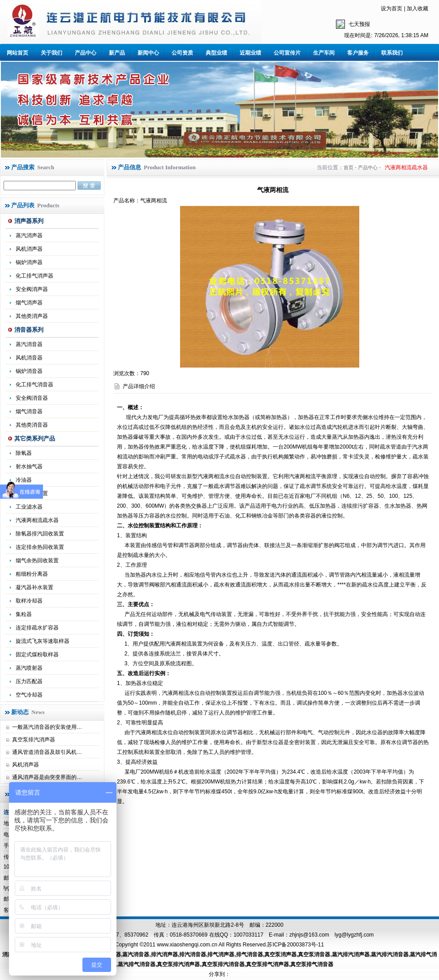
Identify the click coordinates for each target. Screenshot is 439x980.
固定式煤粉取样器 (37, 655)
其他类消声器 (32, 316)
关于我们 (52, 53)
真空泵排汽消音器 (223, 964)
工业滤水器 (29, 507)
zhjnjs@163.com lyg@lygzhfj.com (331, 935)
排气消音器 (250, 954)
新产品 (117, 53)
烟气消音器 (29, 411)
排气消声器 (221, 954)
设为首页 (392, 9)
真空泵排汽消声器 (34, 740)
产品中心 (86, 53)
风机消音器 (29, 358)
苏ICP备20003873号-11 (295, 945)
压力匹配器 (29, 681)
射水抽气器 (29, 466)
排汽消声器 (164, 954)
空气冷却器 (29, 695)
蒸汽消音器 (29, 344)
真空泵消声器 (280, 954)
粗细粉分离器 (32, 574)
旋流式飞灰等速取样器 (43, 641)
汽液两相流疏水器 (37, 520)
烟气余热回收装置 (37, 561)
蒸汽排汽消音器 (390, 954)
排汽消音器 (193, 954)
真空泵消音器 (314, 954)
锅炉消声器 (29, 262)
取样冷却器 (29, 601)
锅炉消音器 (29, 371)
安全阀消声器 (32, 289)
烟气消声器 (29, 303)
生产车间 (324, 53)
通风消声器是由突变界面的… (47, 777)
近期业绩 (250, 53)
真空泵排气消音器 (312, 964)
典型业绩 (216, 53)
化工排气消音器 (34, 385)
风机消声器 (29, 249)
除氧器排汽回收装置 (40, 534)
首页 (349, 167)
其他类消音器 (32, 425)
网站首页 (17, 53)
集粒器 (24, 614)
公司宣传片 (287, 53)
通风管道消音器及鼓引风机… (47, 752)
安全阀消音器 (32, 398)
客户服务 (358, 53)
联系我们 (392, 53)
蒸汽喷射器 (29, 668)
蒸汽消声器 (29, 235)
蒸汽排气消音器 (137, 964)
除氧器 (24, 453)
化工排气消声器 (34, 276)
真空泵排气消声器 (267, 964)
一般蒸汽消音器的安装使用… (47, 727)
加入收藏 (417, 9)
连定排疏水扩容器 (37, 628)
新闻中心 (148, 53)
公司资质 (182, 53)
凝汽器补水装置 (34, 587)
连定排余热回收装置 (40, 547)
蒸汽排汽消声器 (351, 954)
